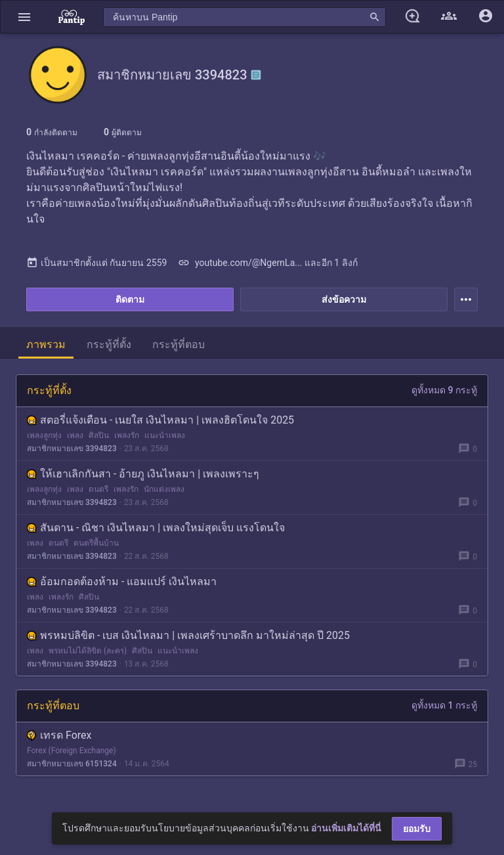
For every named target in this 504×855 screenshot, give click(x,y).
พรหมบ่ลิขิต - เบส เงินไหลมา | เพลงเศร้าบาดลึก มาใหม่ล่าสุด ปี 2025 (188, 635)
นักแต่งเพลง (164, 489)
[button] (24, 17)
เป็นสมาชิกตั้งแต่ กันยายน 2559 (96, 263)
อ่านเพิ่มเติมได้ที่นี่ (346, 828)
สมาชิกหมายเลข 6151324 (72, 764)
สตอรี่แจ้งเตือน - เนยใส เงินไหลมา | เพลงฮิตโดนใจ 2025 (160, 420)
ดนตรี (98, 489)
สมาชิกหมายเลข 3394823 (72, 449)
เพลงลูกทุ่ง (44, 435)
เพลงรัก (127, 435)
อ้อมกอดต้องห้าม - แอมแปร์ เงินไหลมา (122, 581)
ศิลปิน (99, 435)
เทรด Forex (59, 735)
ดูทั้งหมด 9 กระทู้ (444, 390)
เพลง (75, 435)
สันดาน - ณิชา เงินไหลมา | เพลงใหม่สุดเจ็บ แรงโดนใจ (156, 528)
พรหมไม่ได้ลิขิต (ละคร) (88, 651)
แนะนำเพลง (165, 435)
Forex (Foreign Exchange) (72, 751)
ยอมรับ (417, 829)
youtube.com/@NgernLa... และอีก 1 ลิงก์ (267, 263)
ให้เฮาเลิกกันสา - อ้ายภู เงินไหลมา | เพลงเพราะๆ (143, 474)
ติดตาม (130, 299)
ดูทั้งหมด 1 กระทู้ (444, 705)
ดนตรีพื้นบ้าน (96, 543)
